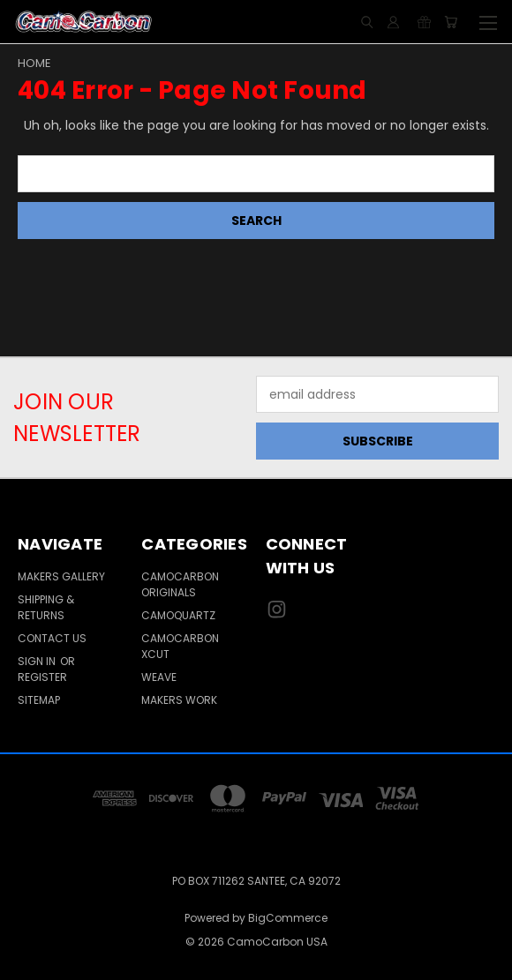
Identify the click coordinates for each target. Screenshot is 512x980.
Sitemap (39, 700)
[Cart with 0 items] (451, 22)
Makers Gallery (61, 576)
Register (42, 677)
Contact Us (52, 638)
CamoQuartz (178, 615)
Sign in (38, 661)
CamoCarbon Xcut (180, 646)
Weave (159, 677)
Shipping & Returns (46, 607)
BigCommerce (288, 918)
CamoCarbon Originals (180, 584)
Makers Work (179, 700)
